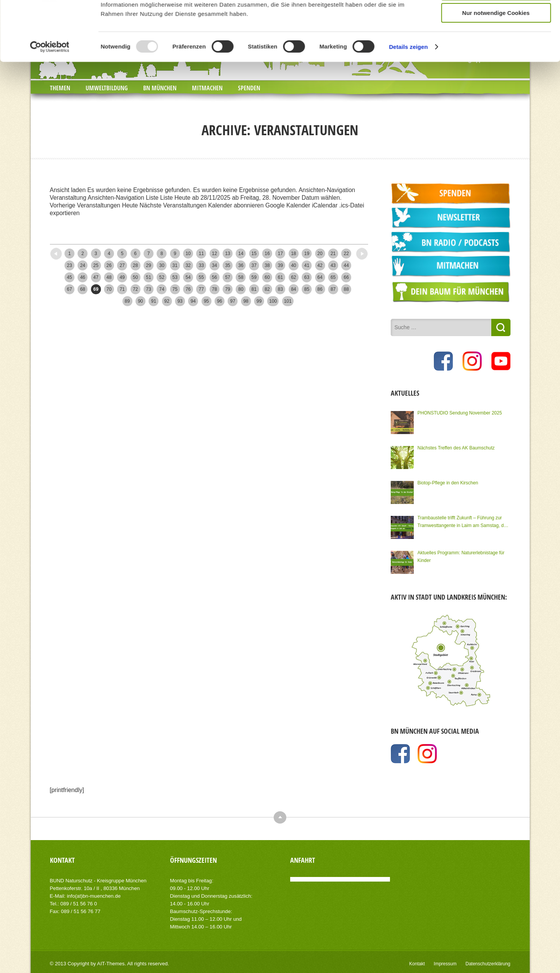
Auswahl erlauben (496, 127)
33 (201, 265)
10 (188, 254)
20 (320, 254)
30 (162, 265)
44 (346, 265)
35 (227, 265)
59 (254, 277)
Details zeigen (408, 183)
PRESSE (74, 7)
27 (122, 265)
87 (333, 289)
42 (320, 265)
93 (180, 301)
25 (96, 265)
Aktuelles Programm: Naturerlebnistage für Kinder (461, 557)
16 (267, 254)
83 (280, 289)
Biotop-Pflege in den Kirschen (448, 483)
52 (162, 277)
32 (188, 265)
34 (214, 265)
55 (201, 277)
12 (214, 254)
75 (175, 289)
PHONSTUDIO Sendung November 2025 (460, 413)
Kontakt (417, 964)
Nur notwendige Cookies (496, 149)
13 (227, 254)
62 (293, 277)
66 (346, 277)
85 (306, 289)
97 (233, 301)
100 (273, 301)
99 (259, 301)
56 (214, 277)
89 (127, 301)
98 (246, 301)
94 (193, 301)
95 (206, 301)
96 (219, 301)
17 (280, 254)
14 (241, 254)
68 (83, 289)
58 (241, 277)
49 (122, 277)
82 (267, 289)
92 (167, 301)
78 (214, 289)
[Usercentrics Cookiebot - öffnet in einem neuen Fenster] (50, 183)
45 (69, 277)
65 (333, 277)
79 (227, 289)
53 (175, 277)
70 (109, 289)
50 (135, 277)
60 (267, 277)
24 (83, 265)
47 (96, 277)
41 (306, 265)
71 (122, 289)
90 (140, 301)
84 (293, 289)
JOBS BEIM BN (111, 7)
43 (333, 265)
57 (227, 277)
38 (267, 265)
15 (254, 254)
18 (293, 254)
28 (135, 265)
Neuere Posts (71, 251)
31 (175, 265)
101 (288, 301)
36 (241, 265)
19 (306, 254)
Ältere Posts (349, 251)
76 (188, 289)
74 (162, 289)
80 (241, 289)
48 (109, 277)
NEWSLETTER (157, 7)
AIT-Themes (111, 964)
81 (254, 289)
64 (320, 277)
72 (135, 289)
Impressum (445, 964)
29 (148, 265)
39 (280, 265)
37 (254, 265)
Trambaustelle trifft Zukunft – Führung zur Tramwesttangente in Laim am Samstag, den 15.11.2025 (463, 522)
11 (201, 254)
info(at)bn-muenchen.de (94, 896)
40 (293, 265)
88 (346, 289)
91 (154, 301)
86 (320, 289)
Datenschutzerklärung (488, 964)
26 (109, 265)
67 (69, 289)
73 (148, 289)
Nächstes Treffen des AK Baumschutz (456, 448)
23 (69, 265)
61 (280, 277)
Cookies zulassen (496, 104)
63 (306, 277)
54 (188, 277)
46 (83, 277)
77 (201, 289)
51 (148, 277)
